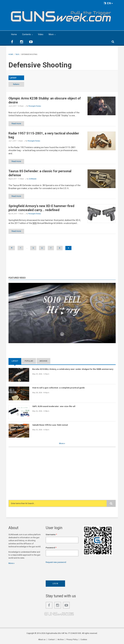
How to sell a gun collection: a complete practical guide (59, 388)
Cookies (84, 640)
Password (51, 548)
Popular (29, 361)
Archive (43, 361)
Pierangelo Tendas (35, 106)
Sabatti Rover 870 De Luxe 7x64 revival (50, 425)
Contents (26, 34)
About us (42, 640)
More (51, 34)
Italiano (16, 84)
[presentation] (68, 571)
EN (108, 3)
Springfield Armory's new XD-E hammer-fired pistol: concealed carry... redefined (41, 208)
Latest (15, 361)
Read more (16, 123)
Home (14, 34)
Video (41, 34)
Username (51, 535)
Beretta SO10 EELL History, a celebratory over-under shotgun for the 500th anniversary (73, 369)
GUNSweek (33, 179)
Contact (52, 640)
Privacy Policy (72, 640)
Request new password (56, 562)
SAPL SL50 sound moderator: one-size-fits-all (54, 406)
